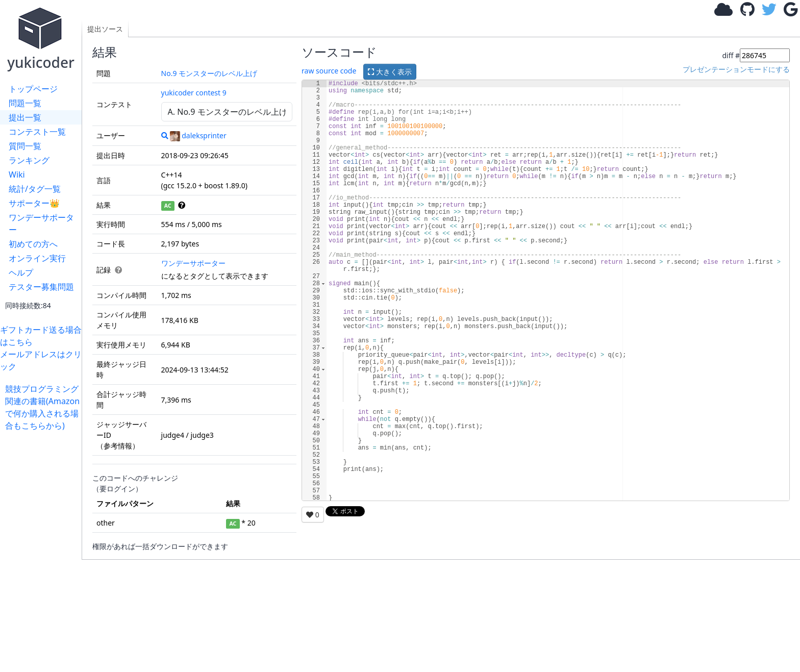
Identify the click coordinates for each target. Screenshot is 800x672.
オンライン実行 (37, 258)
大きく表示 (390, 72)
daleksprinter (198, 135)
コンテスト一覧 (37, 132)
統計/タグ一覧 (35, 189)
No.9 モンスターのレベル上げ (209, 73)
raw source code (329, 71)
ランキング (29, 160)
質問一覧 (25, 146)
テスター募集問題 (41, 287)
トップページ (33, 89)
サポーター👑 (34, 203)
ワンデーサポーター (41, 223)
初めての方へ (33, 244)
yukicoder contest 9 (194, 93)
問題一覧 (25, 103)
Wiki (17, 175)
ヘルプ (21, 272)
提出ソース (105, 29)
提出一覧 (25, 117)
